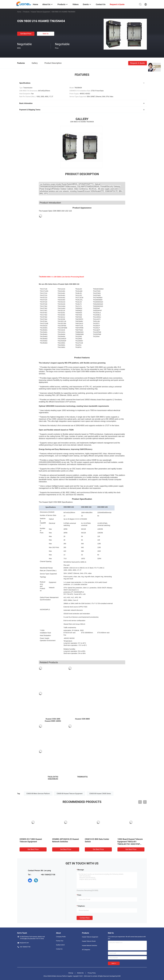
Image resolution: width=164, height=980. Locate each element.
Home (19, 12)
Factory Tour (60, 941)
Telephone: (81, 906)
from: (79, 895)
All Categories (86, 950)
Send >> (114, 963)
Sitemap (71, 973)
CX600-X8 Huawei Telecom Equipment (70, 794)
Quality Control (60, 945)
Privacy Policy (92, 973)
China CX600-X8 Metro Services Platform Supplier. (58, 976)
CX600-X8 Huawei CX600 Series (100, 794)
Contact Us (59, 949)
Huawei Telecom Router (89, 941)
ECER (119, 976)
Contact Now (85, 918)
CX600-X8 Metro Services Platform (38, 794)
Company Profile (61, 937)
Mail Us (46, 34)
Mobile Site (80, 973)
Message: (81, 870)
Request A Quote (138, 63)
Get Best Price (26, 34)
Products (26, 12)
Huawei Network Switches (90, 946)
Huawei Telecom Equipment (41, 12)
